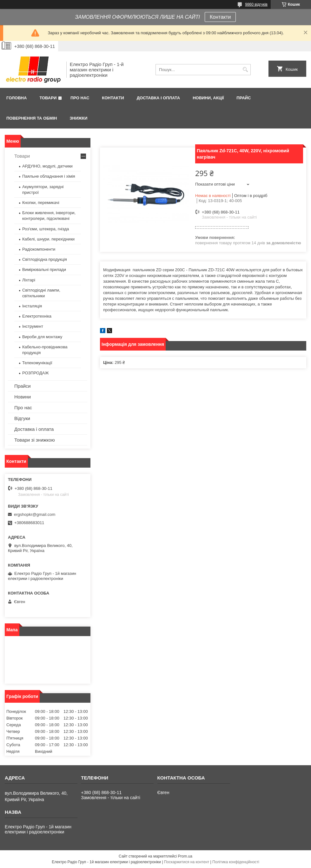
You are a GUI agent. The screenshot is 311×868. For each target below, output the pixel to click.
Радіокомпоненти (39, 249)
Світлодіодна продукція (45, 259)
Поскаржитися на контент (187, 862)
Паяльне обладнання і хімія (49, 176)
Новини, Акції (208, 98)
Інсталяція (32, 306)
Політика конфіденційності (236, 862)
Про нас (80, 98)
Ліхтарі (29, 280)
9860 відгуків (256, 4)
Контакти (220, 17)
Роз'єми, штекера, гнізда (46, 229)
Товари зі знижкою (35, 440)
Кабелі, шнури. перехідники (48, 239)
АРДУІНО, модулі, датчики (47, 166)
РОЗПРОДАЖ (35, 373)
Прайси (23, 386)
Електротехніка (37, 316)
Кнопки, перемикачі (41, 203)
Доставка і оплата (158, 98)
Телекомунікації (37, 363)
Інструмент (33, 326)
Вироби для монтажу (42, 337)
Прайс (244, 98)
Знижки (78, 118)
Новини (23, 397)
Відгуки (22, 418)
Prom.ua (185, 856)
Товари (48, 98)
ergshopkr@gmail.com (35, 514)
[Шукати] (245, 70)
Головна (17, 98)
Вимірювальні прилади (44, 270)
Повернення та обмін (32, 118)
